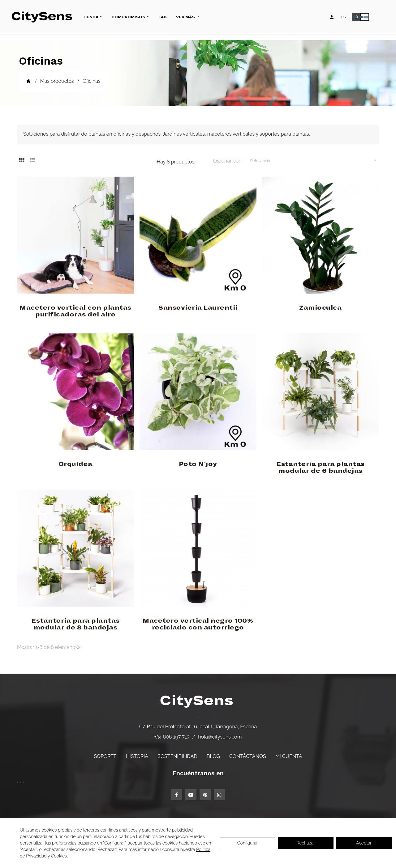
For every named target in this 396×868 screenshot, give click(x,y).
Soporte (105, 756)
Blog (213, 756)
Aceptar (364, 843)
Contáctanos (248, 756)
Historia (137, 756)
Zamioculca (320, 308)
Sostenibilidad (177, 756)
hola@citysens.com (220, 737)
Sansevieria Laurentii (198, 308)
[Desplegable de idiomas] (344, 17)
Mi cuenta (289, 756)
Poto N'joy (198, 464)
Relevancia (314, 161)
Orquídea (75, 464)
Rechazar (306, 843)
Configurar (248, 843)
